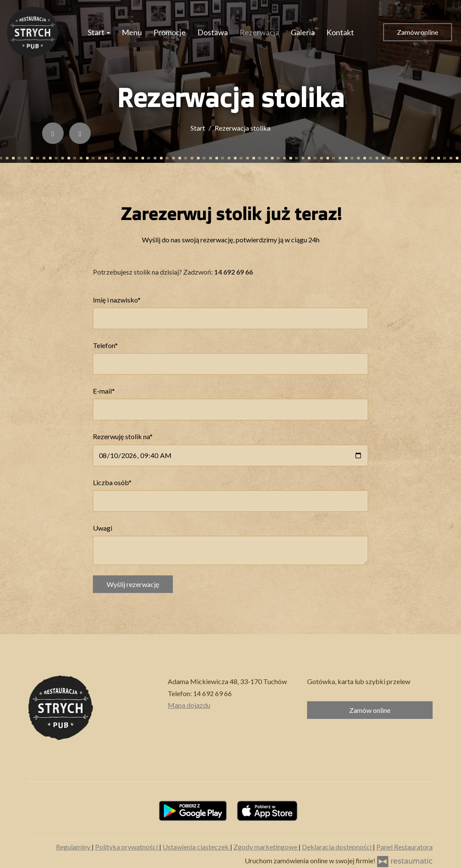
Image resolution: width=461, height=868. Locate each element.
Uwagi (103, 528)
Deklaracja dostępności (337, 847)
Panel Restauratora (404, 847)
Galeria (303, 32)
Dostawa (213, 32)
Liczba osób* (112, 482)
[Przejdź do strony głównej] (33, 32)
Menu (132, 32)
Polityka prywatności (127, 847)
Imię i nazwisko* (117, 300)
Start (99, 32)
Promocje (170, 32)
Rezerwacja (259, 32)
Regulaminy (74, 847)
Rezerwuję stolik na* (123, 436)
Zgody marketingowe (266, 847)
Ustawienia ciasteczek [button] (196, 847)
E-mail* (104, 391)
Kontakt (340, 32)
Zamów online (418, 32)
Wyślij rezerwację (133, 584)
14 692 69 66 (212, 693)
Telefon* (105, 345)
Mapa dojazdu (189, 705)
